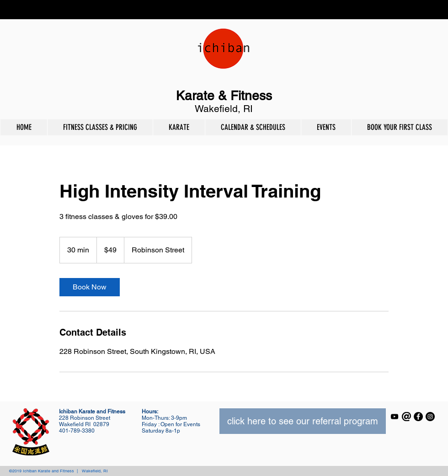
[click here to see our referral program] (303, 421)
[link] (90, 287)
